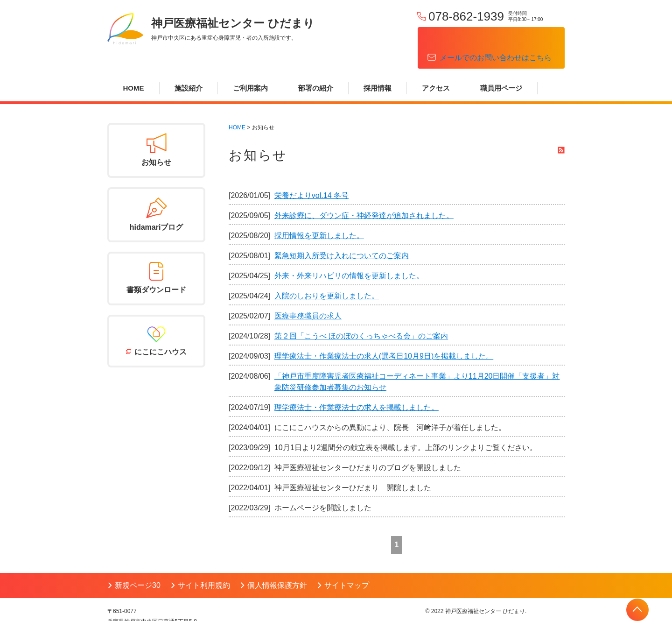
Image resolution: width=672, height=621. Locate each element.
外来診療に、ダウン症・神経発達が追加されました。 (364, 191)
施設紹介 (189, 64)
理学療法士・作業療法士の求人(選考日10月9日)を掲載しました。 (384, 332)
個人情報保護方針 (277, 561)
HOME (134, 64)
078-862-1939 (466, 16)
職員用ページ (501, 64)
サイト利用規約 (204, 561)
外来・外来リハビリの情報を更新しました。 (349, 251)
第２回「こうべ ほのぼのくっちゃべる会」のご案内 (361, 312)
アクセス (436, 64)
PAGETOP (637, 610)
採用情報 (378, 64)
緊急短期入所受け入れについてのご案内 (342, 231)
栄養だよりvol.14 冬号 (311, 171)
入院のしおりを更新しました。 (327, 272)
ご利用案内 (250, 64)
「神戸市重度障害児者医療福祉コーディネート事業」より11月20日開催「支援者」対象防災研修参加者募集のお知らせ (417, 357)
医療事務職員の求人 (308, 292)
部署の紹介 (316, 64)
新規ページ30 (138, 561)
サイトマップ (347, 561)
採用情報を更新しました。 (319, 211)
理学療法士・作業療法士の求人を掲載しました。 (357, 383)
